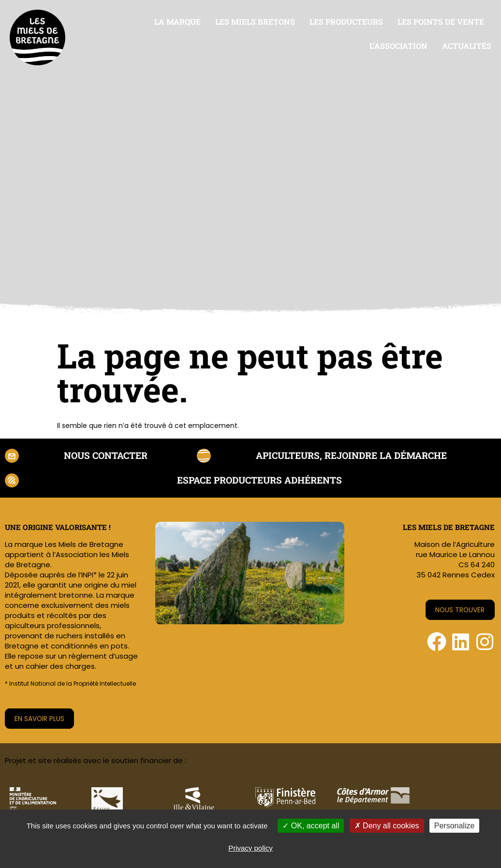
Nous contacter (104, 456)
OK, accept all (311, 826)
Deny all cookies (387, 826)
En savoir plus (40, 720)
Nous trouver (459, 611)
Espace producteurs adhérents (260, 481)
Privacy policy (250, 848)
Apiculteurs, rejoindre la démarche (350, 456)
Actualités (467, 46)
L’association (398, 46)
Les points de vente (441, 22)
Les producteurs (346, 22)
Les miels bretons (255, 22)
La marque (177, 22)
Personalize (455, 826)
